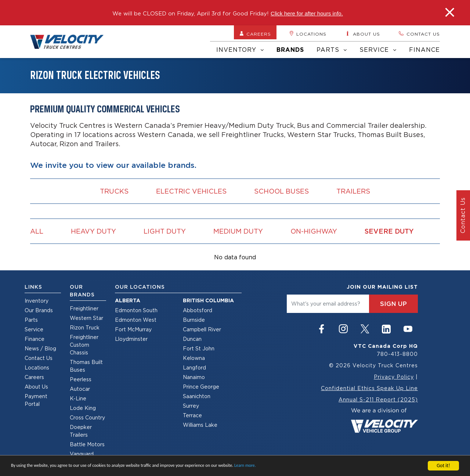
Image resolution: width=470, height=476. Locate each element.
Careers (255, 34)
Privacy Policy (394, 377)
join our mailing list (382, 287)
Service (378, 50)
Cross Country (87, 417)
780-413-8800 (397, 354)
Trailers (353, 191)
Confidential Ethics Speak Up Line (369, 388)
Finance (424, 50)
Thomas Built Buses (86, 366)
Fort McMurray (133, 329)
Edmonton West (136, 320)
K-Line (78, 398)
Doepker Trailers (81, 431)
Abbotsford (198, 310)
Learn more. (245, 466)
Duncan (192, 339)
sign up (393, 304)
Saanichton (197, 396)
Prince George (201, 387)
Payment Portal (36, 400)
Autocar (80, 389)
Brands (290, 50)
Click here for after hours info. (307, 13)
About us (362, 34)
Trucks (114, 191)
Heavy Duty (93, 231)
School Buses (281, 191)
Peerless (81, 379)
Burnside (194, 320)
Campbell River (202, 329)
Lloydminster (131, 339)
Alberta (128, 300)
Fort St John (199, 348)
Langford (194, 367)
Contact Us (39, 358)
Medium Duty (238, 231)
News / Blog (40, 348)
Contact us (419, 34)
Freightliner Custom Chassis (84, 345)
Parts (332, 50)
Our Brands (39, 310)
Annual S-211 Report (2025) (378, 399)
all (37, 231)
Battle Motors (87, 444)
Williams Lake (200, 425)
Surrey (191, 406)
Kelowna (194, 358)
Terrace (192, 415)
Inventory (240, 50)
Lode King (83, 408)
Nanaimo (194, 377)
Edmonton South (136, 310)
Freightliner (84, 308)
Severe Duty (389, 231)
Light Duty (165, 231)
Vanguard (82, 454)
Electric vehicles (191, 191)
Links (33, 287)
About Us (36, 387)
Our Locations (140, 287)
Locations (308, 34)
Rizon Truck (85, 327)
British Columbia (208, 300)
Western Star (86, 318)
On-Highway (314, 231)
